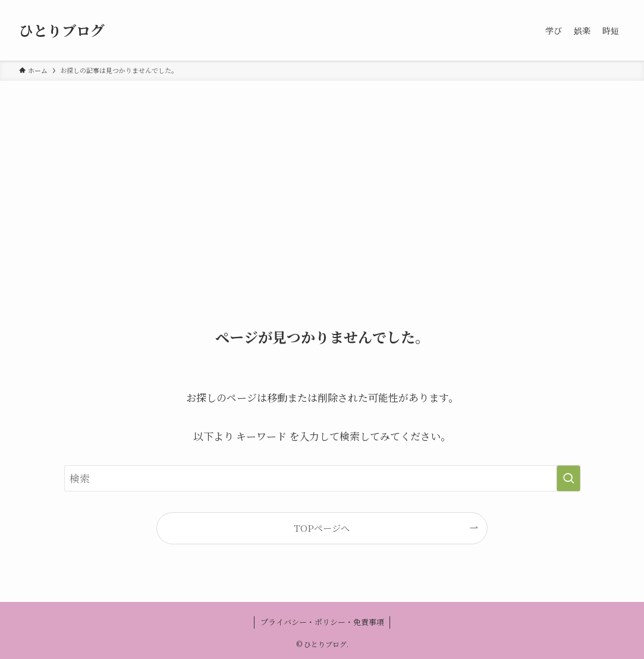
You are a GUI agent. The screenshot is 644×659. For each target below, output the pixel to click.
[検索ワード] (322, 478)
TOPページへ (322, 528)
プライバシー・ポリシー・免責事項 (322, 622)
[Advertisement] (322, 170)
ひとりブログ (62, 30)
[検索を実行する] (568, 478)
